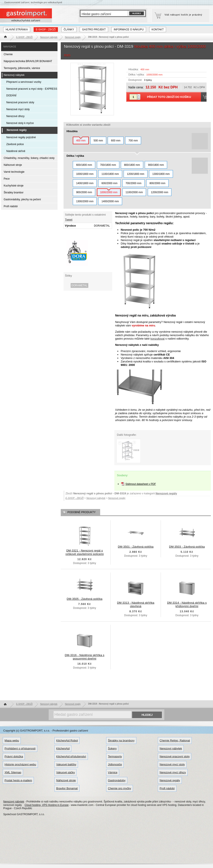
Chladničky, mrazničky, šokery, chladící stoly (29, 158)
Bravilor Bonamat (67, 788)
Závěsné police (15, 144)
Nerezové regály (166, 493)
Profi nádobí (11, 206)
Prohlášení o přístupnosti (20, 748)
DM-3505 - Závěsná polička (85, 599)
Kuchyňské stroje (14, 186)
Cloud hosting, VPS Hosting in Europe (47, 805)
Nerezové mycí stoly (18, 109)
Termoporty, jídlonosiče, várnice (22, 68)
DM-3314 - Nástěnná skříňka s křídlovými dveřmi (187, 604)
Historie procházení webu (20, 764)
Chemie (8, 54)
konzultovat (157, 339)
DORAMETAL (79, 285)
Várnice (113, 772)
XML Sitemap (13, 772)
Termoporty (115, 756)
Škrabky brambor (14, 193)
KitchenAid (63, 748)
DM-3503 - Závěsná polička (187, 547)
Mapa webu (12, 740)
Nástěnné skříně (16, 151)
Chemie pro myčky (120, 788)
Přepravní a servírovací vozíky (24, 82)
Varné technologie (14, 172)
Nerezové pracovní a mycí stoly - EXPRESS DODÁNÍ (32, 92)
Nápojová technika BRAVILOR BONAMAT (28, 61)
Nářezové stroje (13, 165)
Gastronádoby (117, 780)
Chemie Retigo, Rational (175, 740)
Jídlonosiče (115, 764)
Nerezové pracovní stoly (20, 102)
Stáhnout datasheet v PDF (141, 484)
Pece (7, 179)
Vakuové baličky (66, 764)
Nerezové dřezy (15, 116)
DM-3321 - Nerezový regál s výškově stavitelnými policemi (85, 552)
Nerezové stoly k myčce (20, 123)
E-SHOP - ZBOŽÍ (46, 30)
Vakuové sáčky (65, 772)
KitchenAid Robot (67, 740)
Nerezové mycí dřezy (173, 772)
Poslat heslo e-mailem (18, 780)
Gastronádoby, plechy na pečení (22, 199)
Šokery (112, 748)
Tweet (69, 220)
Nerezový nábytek (14, 75)
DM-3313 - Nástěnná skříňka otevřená (136, 604)
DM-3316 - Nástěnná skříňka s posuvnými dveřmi (85, 657)
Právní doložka (14, 756)
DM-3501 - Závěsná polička (136, 547)
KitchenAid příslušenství (71, 756)
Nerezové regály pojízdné (21, 137)
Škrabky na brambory (121, 740)
